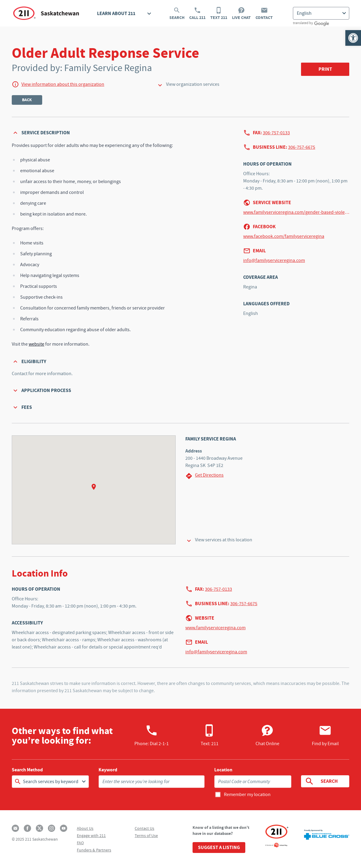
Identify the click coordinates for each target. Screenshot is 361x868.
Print (325, 69)
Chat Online (267, 735)
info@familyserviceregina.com (274, 260)
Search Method (27, 770)
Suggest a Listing (219, 847)
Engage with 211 (91, 835)
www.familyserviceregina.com (215, 628)
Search (177, 14)
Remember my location (247, 795)
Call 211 (197, 14)
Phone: (152, 735)
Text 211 (219, 14)
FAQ (80, 843)
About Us (85, 828)
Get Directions (204, 476)
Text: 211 (210, 735)
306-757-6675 (302, 147)
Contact (264, 14)
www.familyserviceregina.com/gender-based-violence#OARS (296, 212)
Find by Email (325, 735)
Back (27, 100)
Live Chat (241, 14)
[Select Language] (321, 13)
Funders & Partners (94, 850)
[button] (353, 38)
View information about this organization (63, 84)
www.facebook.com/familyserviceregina (284, 236)
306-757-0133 (276, 133)
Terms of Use (146, 835)
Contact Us (144, 828)
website (36, 344)
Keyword (108, 770)
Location (223, 770)
